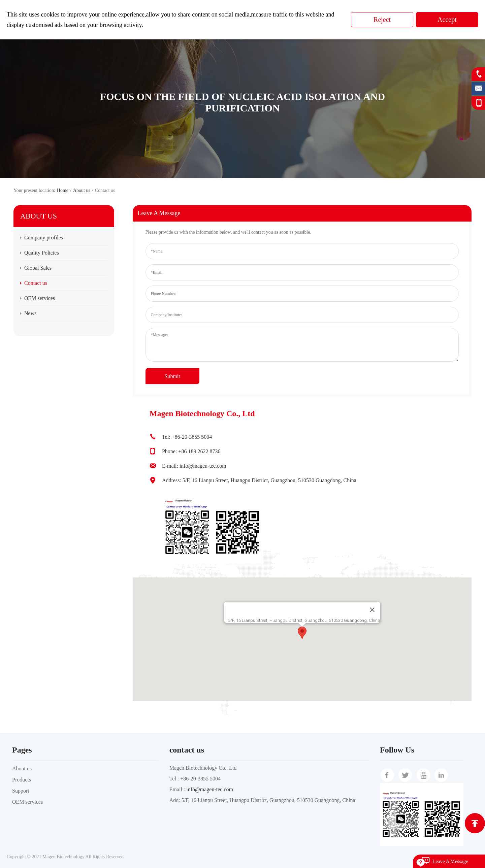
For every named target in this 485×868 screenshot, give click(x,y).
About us (82, 190)
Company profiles (44, 238)
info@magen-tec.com (210, 789)
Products (22, 780)
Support (21, 791)
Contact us (36, 283)
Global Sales (38, 268)
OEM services (40, 298)
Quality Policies (42, 253)
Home (63, 190)
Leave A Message (450, 861)
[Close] (372, 610)
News (30, 313)
